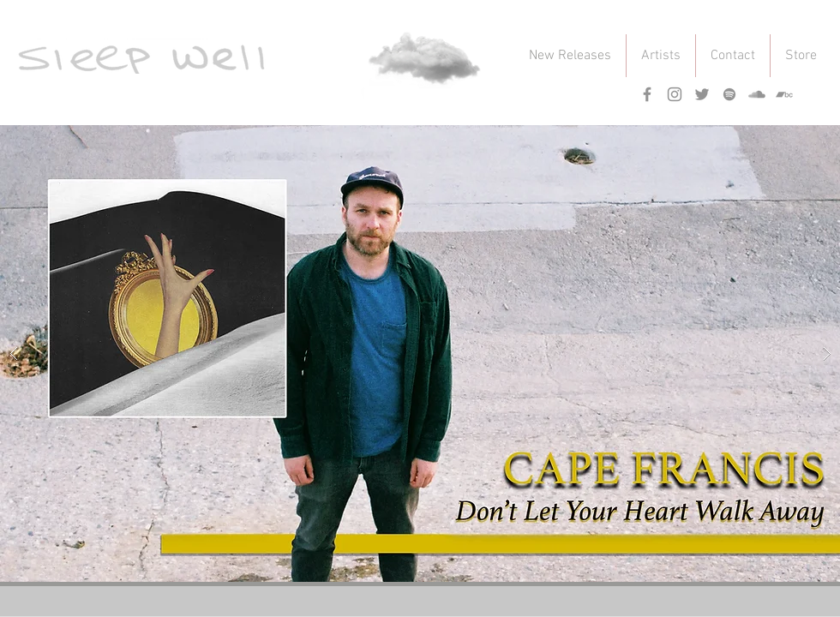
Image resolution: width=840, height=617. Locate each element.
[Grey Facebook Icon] (647, 94)
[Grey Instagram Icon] (675, 94)
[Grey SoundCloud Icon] (757, 94)
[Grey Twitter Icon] (702, 94)
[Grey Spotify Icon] (729, 94)
